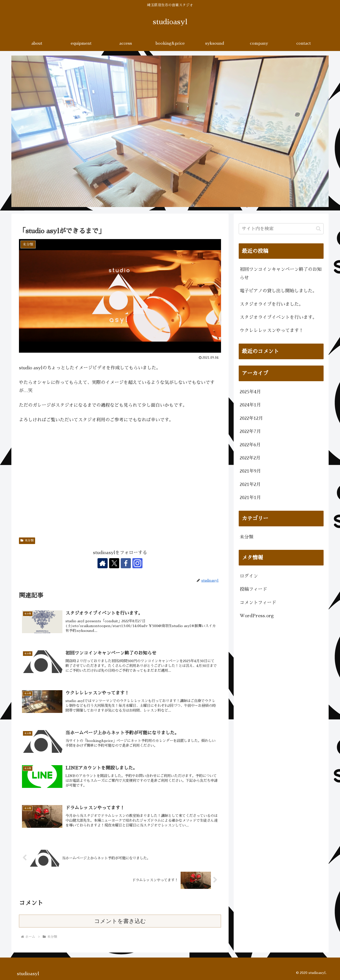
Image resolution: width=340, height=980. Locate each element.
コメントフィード (258, 603)
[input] (281, 229)
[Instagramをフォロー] (137, 563)
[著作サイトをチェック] (103, 563)
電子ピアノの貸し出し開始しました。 (278, 291)
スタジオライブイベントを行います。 (278, 317)
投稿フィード (253, 589)
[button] (19, 131)
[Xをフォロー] (114, 563)
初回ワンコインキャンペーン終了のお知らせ (281, 273)
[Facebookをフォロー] (126, 563)
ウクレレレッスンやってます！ (272, 330)
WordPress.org (257, 616)
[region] (170, 131)
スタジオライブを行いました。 (272, 304)
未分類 (27, 540)
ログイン (249, 576)
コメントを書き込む (120, 921)
